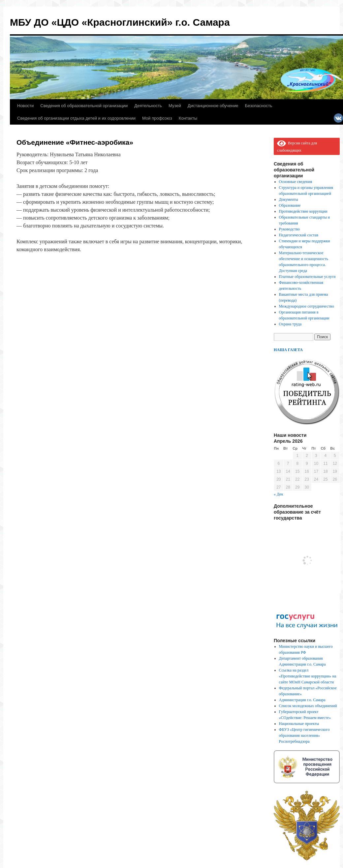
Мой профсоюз (157, 118)
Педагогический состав (299, 235)
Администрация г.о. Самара (302, 700)
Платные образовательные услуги (307, 277)
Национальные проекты (299, 724)
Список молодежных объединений (308, 706)
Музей (175, 106)
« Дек (279, 494)
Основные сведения (296, 182)
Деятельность (148, 106)
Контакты (188, 118)
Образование (290, 205)
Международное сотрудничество (307, 306)
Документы (289, 199)
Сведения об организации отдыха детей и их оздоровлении (76, 118)
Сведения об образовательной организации (84, 106)
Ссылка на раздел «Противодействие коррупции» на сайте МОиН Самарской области (308, 676)
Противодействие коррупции (303, 211)
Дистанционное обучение (213, 106)
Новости (25, 106)
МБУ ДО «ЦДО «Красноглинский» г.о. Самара (120, 22)
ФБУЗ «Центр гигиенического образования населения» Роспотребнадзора (304, 735)
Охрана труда (290, 324)
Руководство (289, 229)
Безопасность (259, 106)
